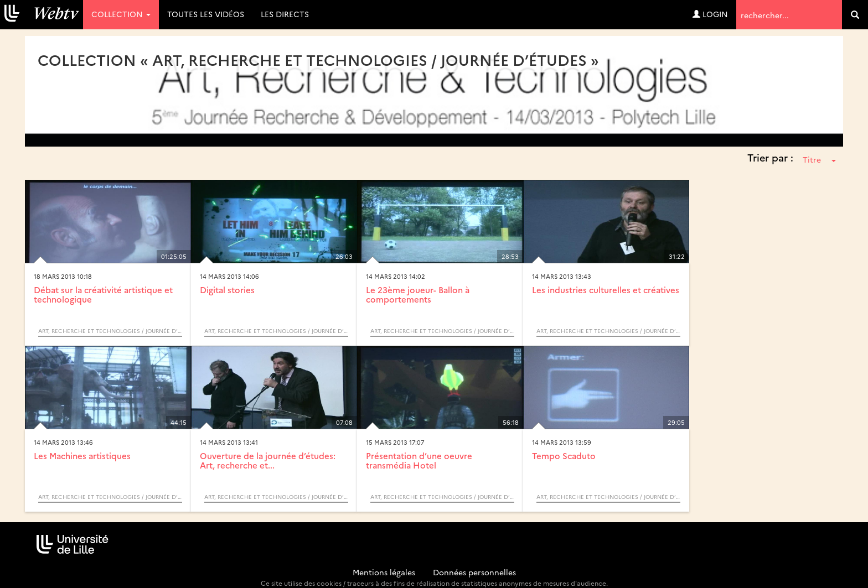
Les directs (285, 14)
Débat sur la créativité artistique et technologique (103, 294)
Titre (819, 159)
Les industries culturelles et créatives (606, 290)
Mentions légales (384, 572)
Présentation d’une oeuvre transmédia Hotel (419, 460)
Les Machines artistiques (82, 456)
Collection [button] (121, 14)
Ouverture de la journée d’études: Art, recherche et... (268, 460)
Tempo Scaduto (564, 456)
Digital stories (227, 290)
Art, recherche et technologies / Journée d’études (110, 331)
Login (710, 14)
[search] (855, 15)
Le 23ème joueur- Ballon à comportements (418, 294)
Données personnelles (474, 572)
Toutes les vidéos (206, 14)
